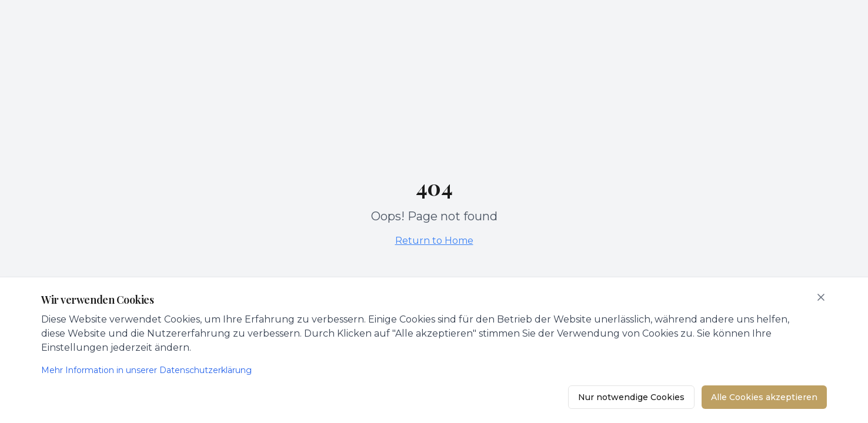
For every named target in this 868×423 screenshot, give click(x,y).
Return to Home (434, 241)
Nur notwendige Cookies (631, 397)
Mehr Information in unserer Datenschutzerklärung (146, 370)
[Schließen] (821, 297)
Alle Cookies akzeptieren (764, 397)
